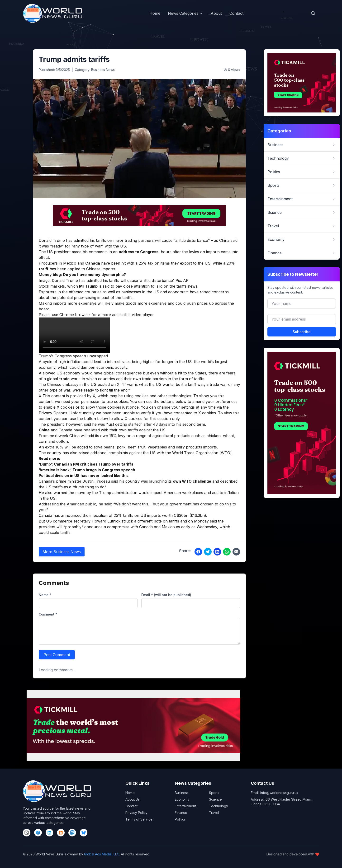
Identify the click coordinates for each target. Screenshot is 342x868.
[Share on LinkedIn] (217, 552)
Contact (236, 13)
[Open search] (313, 13)
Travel (214, 813)
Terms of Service (139, 819)
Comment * (48, 614)
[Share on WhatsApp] (227, 552)
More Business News (62, 552)
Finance (181, 813)
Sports (214, 793)
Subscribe (302, 332)
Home (155, 13)
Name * (45, 595)
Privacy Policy (136, 813)
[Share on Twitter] (208, 552)
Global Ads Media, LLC (102, 854)
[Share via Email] (236, 552)
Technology (218, 806)
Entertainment (185, 806)
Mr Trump (88, 286)
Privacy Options (53, 413)
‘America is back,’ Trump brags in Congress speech (87, 470)
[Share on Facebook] (198, 552)
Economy (182, 799)
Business (182, 793)
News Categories (185, 13)
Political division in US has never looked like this (84, 476)
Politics (180, 819)
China (44, 430)
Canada (93, 263)
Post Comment (57, 655)
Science (215, 799)
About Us (133, 799)
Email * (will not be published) (166, 595)
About (216, 13)
